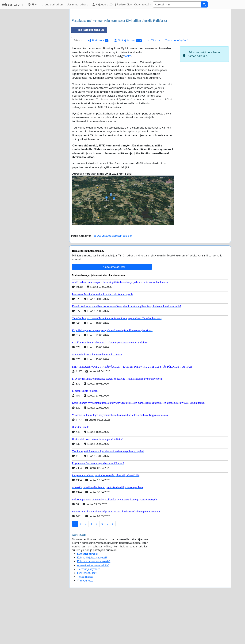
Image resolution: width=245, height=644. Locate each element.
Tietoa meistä (85, 621)
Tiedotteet (98, 85)
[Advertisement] (150, 37)
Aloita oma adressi (112, 312)
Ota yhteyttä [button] (142, 4)
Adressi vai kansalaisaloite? (93, 610)
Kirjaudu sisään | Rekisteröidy (112, 4)
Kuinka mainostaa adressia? (94, 606)
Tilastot (154, 85)
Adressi (78, 85)
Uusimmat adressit (78, 4)
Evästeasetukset (87, 618)
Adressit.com (12, 4)
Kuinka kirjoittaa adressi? (92, 602)
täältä (128, 101)
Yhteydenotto (85, 625)
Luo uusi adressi (53, 4)
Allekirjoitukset (128, 85)
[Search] (177, 4)
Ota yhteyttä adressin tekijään (113, 280)
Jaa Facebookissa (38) (88, 75)
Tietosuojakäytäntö (177, 85)
